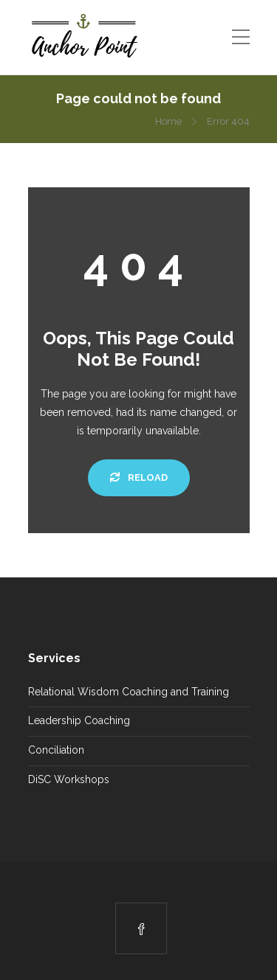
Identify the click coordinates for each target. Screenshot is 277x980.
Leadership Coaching (79, 720)
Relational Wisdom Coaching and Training (129, 692)
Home (168, 121)
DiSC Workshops (69, 779)
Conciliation (56, 750)
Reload (139, 477)
